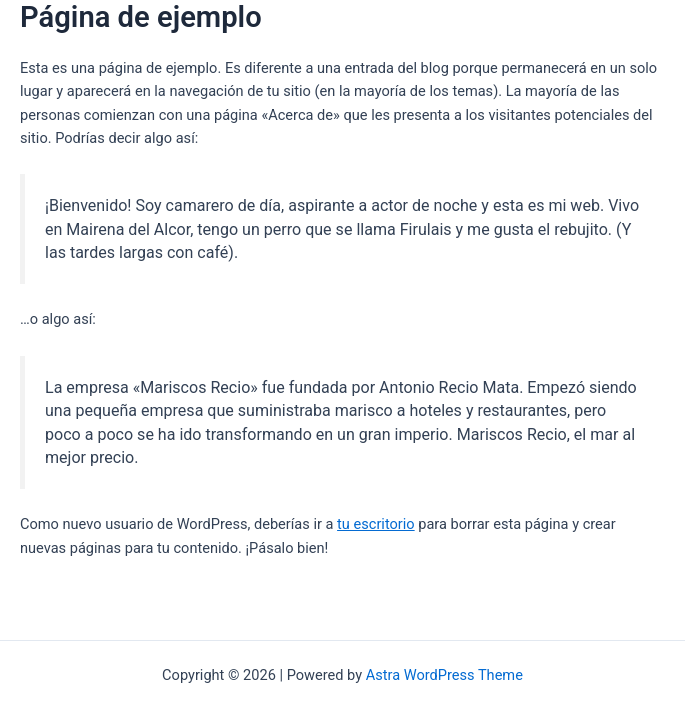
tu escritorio (376, 524)
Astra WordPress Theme (444, 675)
